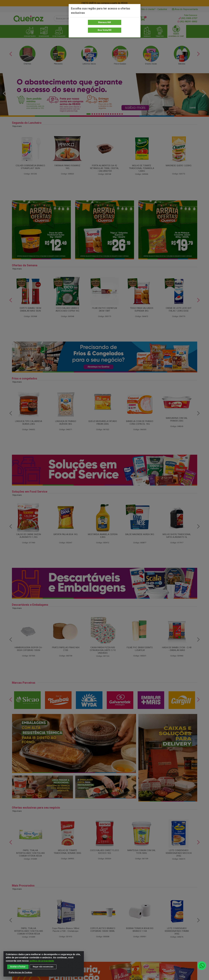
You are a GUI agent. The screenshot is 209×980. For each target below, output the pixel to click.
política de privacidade (42, 961)
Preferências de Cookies (20, 972)
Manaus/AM (104, 22)
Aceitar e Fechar (18, 967)
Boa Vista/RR (105, 30)
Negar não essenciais (43, 967)
